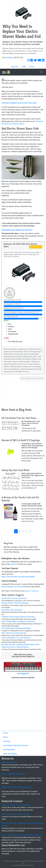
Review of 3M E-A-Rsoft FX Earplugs (15, 603)
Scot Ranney (9, 58)
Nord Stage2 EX (23, 674)
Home (5, 733)
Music (5, 737)
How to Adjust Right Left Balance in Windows (18, 621)
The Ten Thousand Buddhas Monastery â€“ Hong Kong (22, 835)
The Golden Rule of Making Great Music (16, 628)
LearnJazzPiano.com (9, 762)
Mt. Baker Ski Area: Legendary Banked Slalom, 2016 (21, 645)
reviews (34, 378)
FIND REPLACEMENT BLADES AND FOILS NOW (19, 103)
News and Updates (10, 754)
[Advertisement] (23, 706)
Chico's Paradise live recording (13, 587)
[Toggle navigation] (41, 72)
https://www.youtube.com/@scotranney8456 (18, 577)
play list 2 (36, 591)
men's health (25, 378)
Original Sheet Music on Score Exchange (16, 787)
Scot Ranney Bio (9, 750)
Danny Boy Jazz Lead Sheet (12, 610)
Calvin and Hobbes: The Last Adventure (16, 638)
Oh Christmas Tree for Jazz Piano (14, 598)
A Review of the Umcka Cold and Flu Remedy (18, 617)
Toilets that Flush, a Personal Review (15, 647)
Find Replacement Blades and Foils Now (17, 230)
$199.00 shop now (36, 247)
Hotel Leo (13, 564)
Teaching (7, 741)
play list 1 (29, 591)
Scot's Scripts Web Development (14, 774)
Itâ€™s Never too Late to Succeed (14, 633)
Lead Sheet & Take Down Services (16, 745)
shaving (41, 378)
